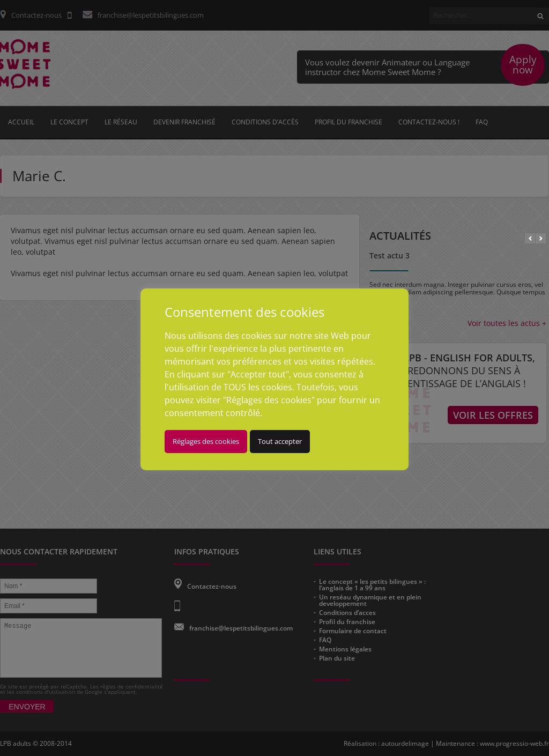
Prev (530, 238)
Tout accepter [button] (300, 454)
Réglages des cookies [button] (226, 454)
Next (541, 238)
